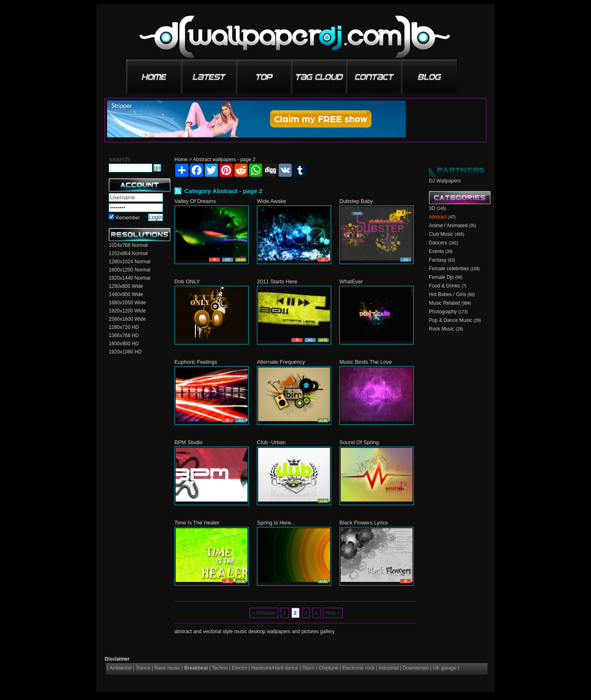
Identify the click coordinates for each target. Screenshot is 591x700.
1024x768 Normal (128, 245)
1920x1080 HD (125, 352)
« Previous (264, 613)
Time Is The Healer (197, 523)
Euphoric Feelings (196, 362)
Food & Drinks (444, 286)
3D (432, 208)
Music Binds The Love (366, 362)
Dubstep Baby (356, 201)
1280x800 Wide (126, 286)
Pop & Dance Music (450, 320)
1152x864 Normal (128, 253)
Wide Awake (271, 201)
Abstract (438, 217)
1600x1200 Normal (129, 270)
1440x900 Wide (126, 294)
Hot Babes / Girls (448, 294)
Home (181, 160)
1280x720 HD (124, 327)
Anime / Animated (448, 226)
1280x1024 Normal (129, 262)
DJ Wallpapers (445, 181)
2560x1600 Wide (127, 319)
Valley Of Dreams (195, 201)
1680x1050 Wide (127, 303)
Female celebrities (449, 269)
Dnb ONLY (187, 282)
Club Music (441, 234)
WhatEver (351, 282)
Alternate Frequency (281, 362)
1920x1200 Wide (127, 311)
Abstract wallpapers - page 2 (224, 160)
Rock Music (442, 329)
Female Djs (441, 277)
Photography (443, 312)
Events (436, 251)
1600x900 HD (124, 344)
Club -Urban (271, 442)
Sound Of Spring (359, 442)
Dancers (438, 243)
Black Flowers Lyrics (364, 523)
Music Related (444, 303)
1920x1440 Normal (129, 278)
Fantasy (438, 260)
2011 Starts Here (277, 282)
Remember (127, 218)
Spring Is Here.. (275, 523)
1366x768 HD (124, 335)
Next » (333, 613)
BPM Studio (189, 442)
